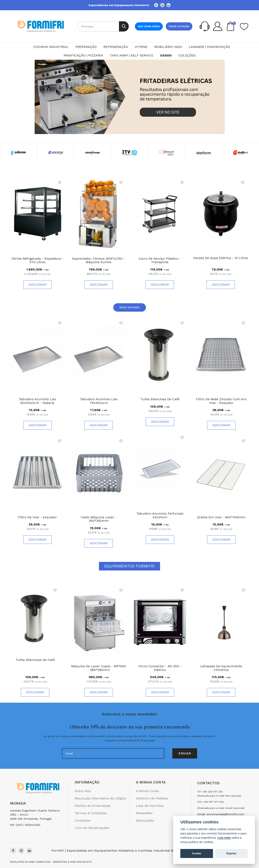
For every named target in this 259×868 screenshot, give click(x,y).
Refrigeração (116, 47)
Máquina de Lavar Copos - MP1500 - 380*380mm (99, 668)
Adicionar (38, 285)
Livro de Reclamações (92, 828)
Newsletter (144, 813)
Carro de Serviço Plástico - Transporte (160, 260)
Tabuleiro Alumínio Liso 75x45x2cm (99, 401)
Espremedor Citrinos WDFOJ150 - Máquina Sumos (99, 260)
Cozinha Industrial (51, 47)
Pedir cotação (179, 26)
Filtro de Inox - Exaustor (37, 517)
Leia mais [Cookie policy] (224, 838)
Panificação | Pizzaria (83, 55)
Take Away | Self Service (132, 55)
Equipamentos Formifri (129, 566)
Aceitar (197, 853)
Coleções (187, 55)
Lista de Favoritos (150, 806)
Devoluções (145, 820)
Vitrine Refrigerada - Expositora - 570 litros (37, 260)
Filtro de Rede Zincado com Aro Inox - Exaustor (221, 401)
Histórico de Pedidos (152, 798)
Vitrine (141, 47)
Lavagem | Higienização (209, 47)
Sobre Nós (83, 791)
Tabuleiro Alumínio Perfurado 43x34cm (160, 515)
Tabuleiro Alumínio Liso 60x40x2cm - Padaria (37, 401)
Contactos (82, 820)
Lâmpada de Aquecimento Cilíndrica (221, 668)
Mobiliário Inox (168, 47)
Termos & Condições (91, 813)
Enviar (185, 753)
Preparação (86, 47)
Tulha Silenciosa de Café (160, 399)
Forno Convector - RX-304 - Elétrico (160, 668)
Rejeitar (231, 853)
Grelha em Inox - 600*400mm (221, 517)
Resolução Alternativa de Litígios (100, 798)
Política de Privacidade (92, 806)
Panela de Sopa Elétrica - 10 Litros (221, 258)
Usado (166, 55)
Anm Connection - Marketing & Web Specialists (60, 862)
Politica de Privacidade (141, 741)
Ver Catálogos (149, 26)
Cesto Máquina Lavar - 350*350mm (99, 519)
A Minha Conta (147, 791)
